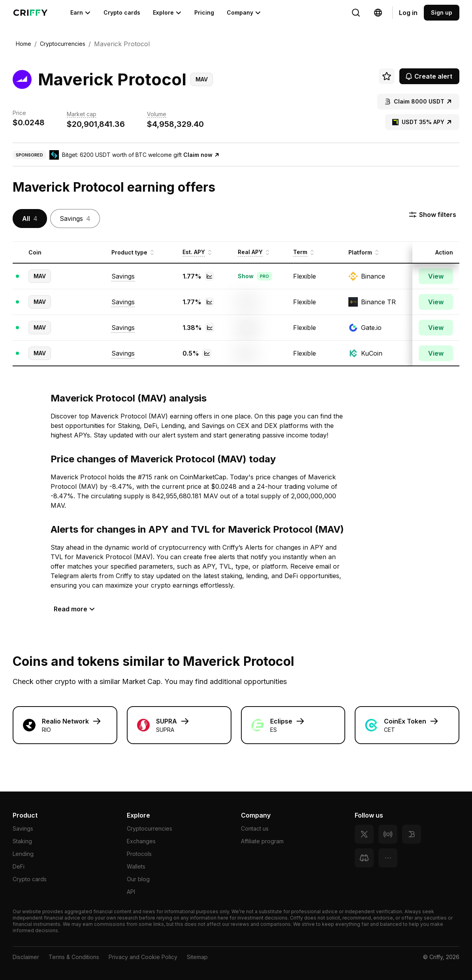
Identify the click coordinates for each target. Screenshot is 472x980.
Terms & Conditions (74, 957)
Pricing (204, 12)
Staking (22, 841)
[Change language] (356, 13)
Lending (23, 854)
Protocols (139, 854)
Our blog (138, 879)
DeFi (19, 866)
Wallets (136, 866)
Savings (23, 828)
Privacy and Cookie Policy (143, 957)
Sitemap (197, 957)
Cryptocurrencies (149, 828)
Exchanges (141, 841)
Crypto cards (122, 12)
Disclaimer (26, 957)
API (131, 892)
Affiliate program (262, 841)
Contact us (255, 828)
